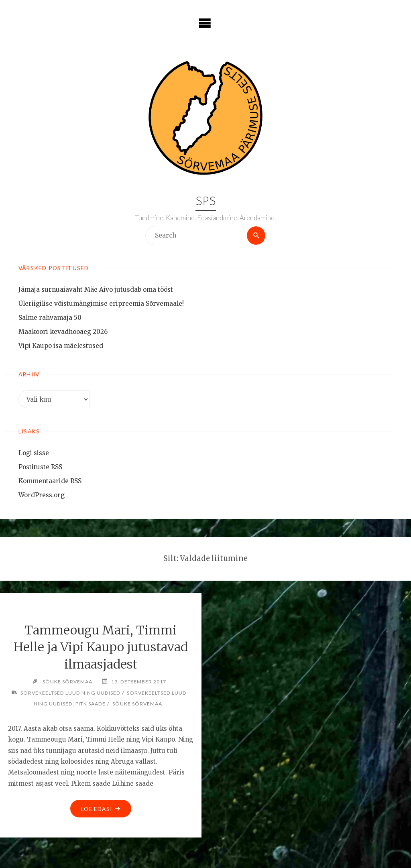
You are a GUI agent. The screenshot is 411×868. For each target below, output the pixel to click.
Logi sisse (34, 453)
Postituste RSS (40, 467)
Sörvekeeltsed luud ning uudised (70, 693)
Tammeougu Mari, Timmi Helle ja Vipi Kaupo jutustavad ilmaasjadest (101, 647)
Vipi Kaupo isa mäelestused (61, 346)
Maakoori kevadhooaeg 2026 (63, 332)
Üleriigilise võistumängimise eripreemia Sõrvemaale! (101, 304)
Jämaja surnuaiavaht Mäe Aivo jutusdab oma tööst (96, 290)
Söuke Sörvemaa (137, 704)
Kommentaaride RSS (50, 481)
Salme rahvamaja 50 (50, 318)
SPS (206, 202)
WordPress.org (42, 495)
